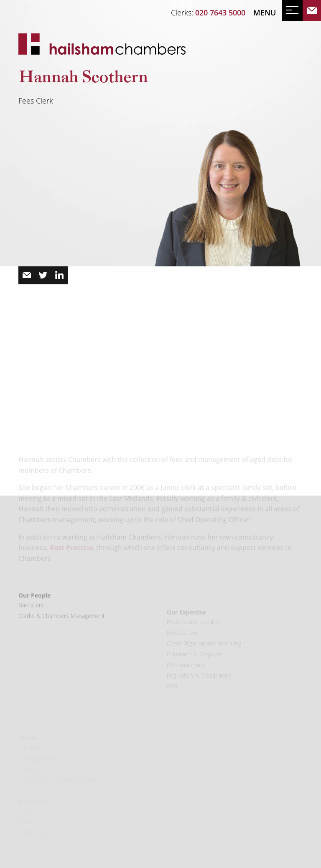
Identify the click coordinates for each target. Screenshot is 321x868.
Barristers (31, 631)
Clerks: (208, 13)
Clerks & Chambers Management (62, 642)
